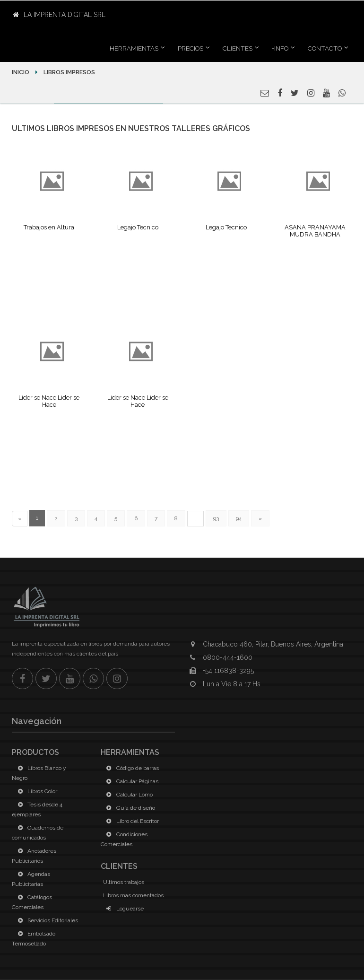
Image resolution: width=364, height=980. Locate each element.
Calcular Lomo (128, 795)
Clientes (238, 48)
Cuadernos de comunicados (38, 833)
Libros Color (36, 791)
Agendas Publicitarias (31, 879)
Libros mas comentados (133, 895)
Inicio (21, 72)
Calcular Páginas (131, 781)
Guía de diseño (129, 808)
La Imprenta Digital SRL (59, 15)
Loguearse (123, 909)
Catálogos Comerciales (32, 902)
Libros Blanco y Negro (39, 773)
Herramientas (134, 48)
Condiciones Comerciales (124, 839)
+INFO (280, 48)
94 (239, 518)
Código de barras (131, 768)
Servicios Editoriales (46, 920)
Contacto (325, 48)
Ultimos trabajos (124, 882)
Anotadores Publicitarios (34, 856)
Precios (191, 48)
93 (216, 518)
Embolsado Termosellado (34, 939)
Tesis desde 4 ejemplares (37, 809)
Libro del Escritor (131, 821)
